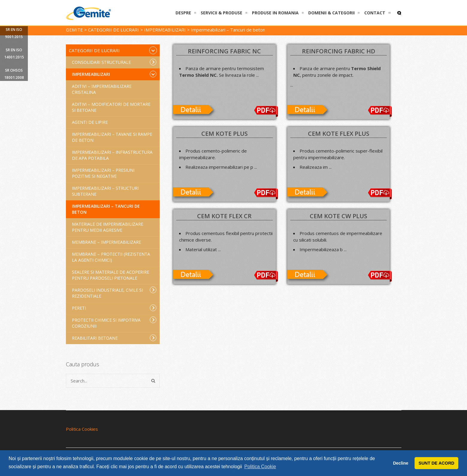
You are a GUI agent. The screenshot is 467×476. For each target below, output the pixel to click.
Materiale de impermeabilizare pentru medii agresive (108, 227)
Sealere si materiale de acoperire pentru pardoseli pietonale (111, 275)
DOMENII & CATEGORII (331, 13)
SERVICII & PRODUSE (222, 13)
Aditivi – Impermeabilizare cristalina (102, 89)
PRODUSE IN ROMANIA (275, 13)
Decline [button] (401, 463)
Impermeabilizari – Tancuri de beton (106, 209)
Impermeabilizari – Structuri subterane (105, 191)
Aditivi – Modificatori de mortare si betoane (111, 107)
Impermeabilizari (114, 74)
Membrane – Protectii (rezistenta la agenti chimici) (111, 257)
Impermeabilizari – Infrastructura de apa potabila (112, 155)
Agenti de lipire (90, 122)
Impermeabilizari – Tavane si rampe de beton (112, 137)
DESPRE (183, 13)
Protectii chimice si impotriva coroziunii (114, 323)
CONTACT (375, 13)
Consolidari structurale (114, 62)
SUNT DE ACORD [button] (436, 463)
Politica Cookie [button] (260, 467)
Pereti (114, 308)
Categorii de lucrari (113, 50)
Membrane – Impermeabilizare (106, 242)
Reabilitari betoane (114, 338)
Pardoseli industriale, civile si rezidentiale (114, 293)
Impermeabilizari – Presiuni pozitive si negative (103, 173)
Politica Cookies (82, 429)
